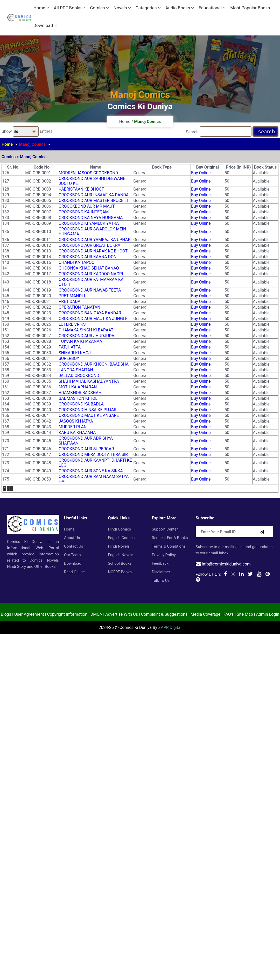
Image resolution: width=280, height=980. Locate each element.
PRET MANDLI (72, 296)
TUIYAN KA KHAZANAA (80, 341)
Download (45, 25)
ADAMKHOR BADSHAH (80, 393)
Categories (148, 8)
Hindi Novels (119, 546)
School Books (120, 563)
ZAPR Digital (170, 627)
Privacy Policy (164, 555)
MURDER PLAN (73, 427)
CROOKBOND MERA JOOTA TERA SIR (93, 455)
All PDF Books (70, 8)
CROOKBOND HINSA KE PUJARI (88, 410)
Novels (122, 8)
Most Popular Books (250, 8)
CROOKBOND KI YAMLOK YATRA (89, 223)
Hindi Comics (119, 529)
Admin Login (268, 614)
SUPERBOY (69, 358)
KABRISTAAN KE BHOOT (81, 189)
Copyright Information (67, 614)
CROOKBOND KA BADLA (81, 404)
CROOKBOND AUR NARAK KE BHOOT (93, 251)
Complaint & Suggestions (164, 614)
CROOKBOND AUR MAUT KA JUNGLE (93, 319)
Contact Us (74, 546)
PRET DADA (69, 302)
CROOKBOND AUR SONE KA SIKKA (91, 471)
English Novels (121, 555)
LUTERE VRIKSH (73, 324)
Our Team (72, 555)
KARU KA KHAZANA (77, 433)
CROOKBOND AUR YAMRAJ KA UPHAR (94, 240)
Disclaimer (161, 572)
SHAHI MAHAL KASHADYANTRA (89, 381)
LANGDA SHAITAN (76, 370)
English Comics (121, 538)
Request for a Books (170, 538)
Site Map (245, 614)
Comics (99, 8)
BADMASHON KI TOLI (79, 398)
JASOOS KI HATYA (76, 421)
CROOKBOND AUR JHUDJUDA (86, 336)
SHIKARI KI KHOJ (75, 353)
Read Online (74, 572)
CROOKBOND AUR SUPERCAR (86, 449)
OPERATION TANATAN (79, 307)
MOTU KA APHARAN (78, 387)
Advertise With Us (122, 614)
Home (41, 8)
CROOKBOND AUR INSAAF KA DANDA (94, 195)
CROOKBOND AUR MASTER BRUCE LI (93, 201)
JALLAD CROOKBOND (79, 376)
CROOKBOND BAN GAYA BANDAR (90, 313)
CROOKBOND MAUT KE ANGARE (89, 415)
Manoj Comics (32, 144)
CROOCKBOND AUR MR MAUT (87, 206)
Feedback (160, 563)
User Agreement (29, 614)
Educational (212, 8)
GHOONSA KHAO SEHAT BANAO (89, 268)
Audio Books (180, 8)
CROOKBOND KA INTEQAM (84, 212)
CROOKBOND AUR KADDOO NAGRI (91, 274)
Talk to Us (161, 580)
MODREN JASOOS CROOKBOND (88, 173)
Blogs (6, 614)
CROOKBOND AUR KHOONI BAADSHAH (95, 364)
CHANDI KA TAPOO (76, 262)
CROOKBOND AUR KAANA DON (88, 257)
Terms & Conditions (169, 546)
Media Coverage (205, 614)
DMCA (96, 614)
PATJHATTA (70, 347)
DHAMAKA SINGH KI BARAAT (86, 330)
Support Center (165, 529)
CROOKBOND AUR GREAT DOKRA (89, 245)
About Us (72, 538)
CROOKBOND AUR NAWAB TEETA (90, 290)
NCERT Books (120, 572)
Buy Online (201, 173)
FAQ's (229, 614)
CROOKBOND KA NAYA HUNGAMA (91, 218)
